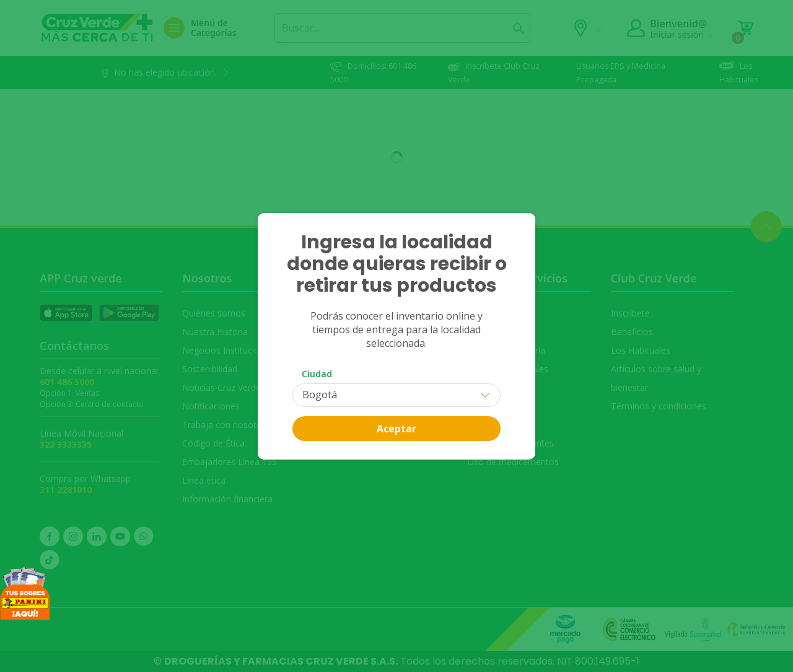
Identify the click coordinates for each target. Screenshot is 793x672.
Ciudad (317, 374)
